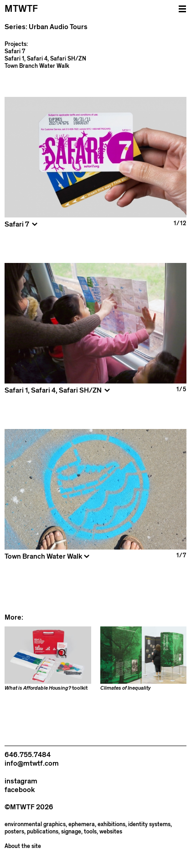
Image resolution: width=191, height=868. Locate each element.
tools (90, 832)
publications (43, 832)
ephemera (82, 825)
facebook (20, 790)
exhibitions (111, 825)
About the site (23, 846)
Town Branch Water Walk (37, 66)
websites (111, 832)
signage (71, 832)
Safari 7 (15, 51)
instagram (21, 781)
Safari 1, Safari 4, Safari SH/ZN (45, 59)
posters (14, 832)
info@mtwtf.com (32, 763)
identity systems (149, 825)
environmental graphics (35, 825)
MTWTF (21, 9)
